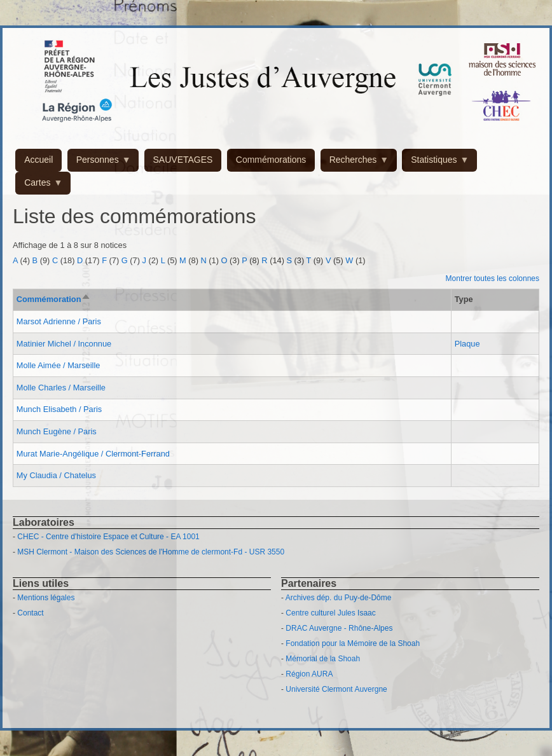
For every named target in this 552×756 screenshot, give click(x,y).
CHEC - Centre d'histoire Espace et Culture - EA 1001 (108, 537)
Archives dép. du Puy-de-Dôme (339, 598)
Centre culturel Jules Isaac (330, 613)
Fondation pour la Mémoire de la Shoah (353, 643)
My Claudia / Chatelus (56, 475)
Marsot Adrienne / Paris (59, 321)
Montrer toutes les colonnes (493, 278)
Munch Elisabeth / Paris (59, 409)
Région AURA (309, 674)
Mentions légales (46, 598)
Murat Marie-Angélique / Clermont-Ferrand (93, 454)
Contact (30, 613)
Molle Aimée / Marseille (59, 365)
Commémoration (54, 299)
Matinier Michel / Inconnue (64, 344)
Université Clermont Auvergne (336, 689)
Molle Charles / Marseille (61, 388)
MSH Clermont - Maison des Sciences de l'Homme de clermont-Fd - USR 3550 (151, 552)
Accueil (38, 160)
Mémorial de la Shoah (323, 659)
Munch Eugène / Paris (57, 431)
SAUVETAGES (183, 160)
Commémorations (271, 160)
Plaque (467, 344)
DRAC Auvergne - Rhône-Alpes (339, 628)
